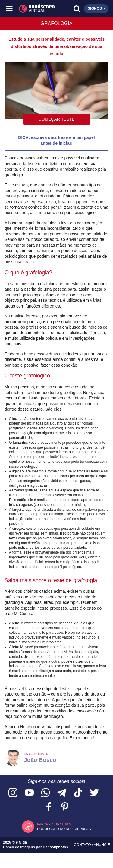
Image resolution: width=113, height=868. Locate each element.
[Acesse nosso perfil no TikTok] (78, 793)
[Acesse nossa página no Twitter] (94, 793)
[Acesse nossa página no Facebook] (49, 807)
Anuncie (102, 845)
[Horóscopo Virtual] (33, 9)
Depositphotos (55, 847)
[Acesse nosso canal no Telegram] (62, 793)
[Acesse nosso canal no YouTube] (29, 793)
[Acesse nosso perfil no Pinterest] (65, 807)
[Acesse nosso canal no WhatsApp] (46, 793)
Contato (83, 845)
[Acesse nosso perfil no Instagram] (13, 793)
